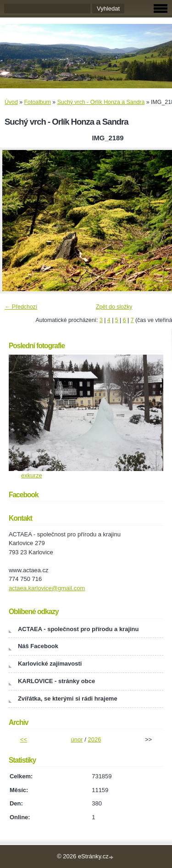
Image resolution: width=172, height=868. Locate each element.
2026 (94, 739)
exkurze (32, 475)
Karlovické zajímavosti (50, 664)
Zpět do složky (114, 307)
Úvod (11, 102)
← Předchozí (21, 307)
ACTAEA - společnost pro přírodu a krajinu (78, 629)
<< (24, 739)
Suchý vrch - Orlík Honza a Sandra (101, 102)
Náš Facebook (38, 646)
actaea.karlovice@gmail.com (47, 588)
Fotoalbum (38, 102)
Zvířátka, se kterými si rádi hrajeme (68, 698)
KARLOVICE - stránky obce (56, 681)
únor (77, 739)
